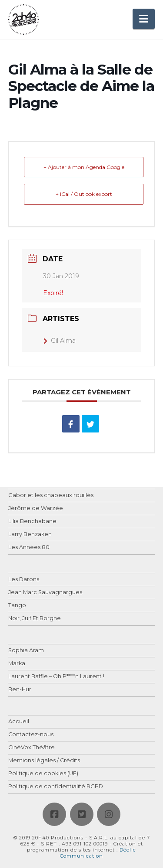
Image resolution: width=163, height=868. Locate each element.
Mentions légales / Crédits (44, 761)
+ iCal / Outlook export (84, 194)
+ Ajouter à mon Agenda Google (84, 167)
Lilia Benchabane (32, 522)
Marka (17, 664)
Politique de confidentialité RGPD (56, 787)
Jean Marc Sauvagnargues (45, 593)
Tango (17, 606)
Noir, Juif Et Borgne (35, 619)
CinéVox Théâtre (32, 748)
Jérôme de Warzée (36, 509)
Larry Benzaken (30, 535)
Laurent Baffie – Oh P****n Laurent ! (56, 677)
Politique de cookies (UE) (43, 774)
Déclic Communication (98, 853)
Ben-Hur (20, 690)
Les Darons (24, 580)
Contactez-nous (31, 735)
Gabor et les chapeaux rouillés (51, 496)
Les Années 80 (29, 548)
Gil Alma (59, 341)
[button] (144, 19)
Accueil (19, 722)
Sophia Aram (26, 651)
